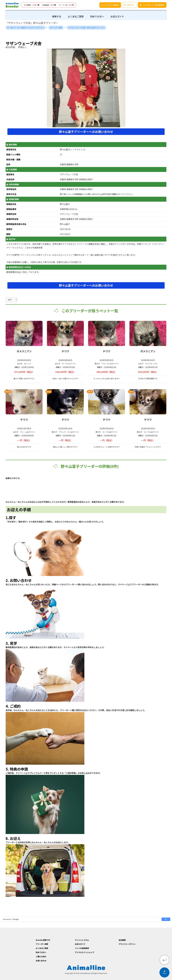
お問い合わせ (41, 960)
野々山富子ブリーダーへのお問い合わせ (86, 132)
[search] (81, 919)
